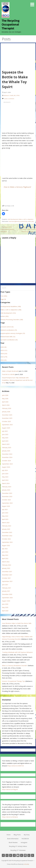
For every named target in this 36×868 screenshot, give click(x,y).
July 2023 (5, 509)
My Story (27, 835)
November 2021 (7, 575)
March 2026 (6, 405)
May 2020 (5, 607)
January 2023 (6, 529)
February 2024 (7, 487)
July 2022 (5, 549)
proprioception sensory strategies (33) (13, 333)
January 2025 (6, 451)
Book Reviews (13, 842)
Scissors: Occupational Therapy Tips (13, 681)
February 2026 (7, 408)
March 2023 (6, 523)
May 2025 (5, 438)
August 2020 (6, 601)
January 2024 (6, 490)
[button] (33, 3)
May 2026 (5, 399)
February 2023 (7, 526)
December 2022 (7, 532)
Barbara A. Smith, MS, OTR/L (12, 95)
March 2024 (6, 483)
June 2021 (5, 585)
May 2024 (5, 477)
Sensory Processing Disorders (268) (12, 320)
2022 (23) (3, 360)
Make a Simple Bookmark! (10, 371)
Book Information (13, 839)
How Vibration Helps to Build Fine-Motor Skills (17, 623)
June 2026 (5, 395)
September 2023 (7, 503)
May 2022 (5, 555)
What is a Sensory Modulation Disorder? (15, 666)
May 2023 (5, 516)
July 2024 (5, 470)
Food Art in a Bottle (8, 374)
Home (8, 835)
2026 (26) (3, 347)
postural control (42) (7, 327)
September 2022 (7, 542)
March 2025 (6, 444)
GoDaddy (26, 864)
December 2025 (7, 415)
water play (31, 221)
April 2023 (5, 519)
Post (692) (4, 296)
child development (13, 219)
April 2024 (5, 480)
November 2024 (7, 457)
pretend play (24, 221)
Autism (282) (5, 316)
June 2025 (5, 434)
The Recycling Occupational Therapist (11, 24)
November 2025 (7, 418)
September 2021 (7, 581)
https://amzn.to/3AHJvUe (10, 817)
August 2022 (6, 545)
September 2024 (7, 464)
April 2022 (5, 558)
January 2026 (6, 412)
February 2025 (7, 448)
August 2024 (6, 467)
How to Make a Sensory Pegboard (17, 187)
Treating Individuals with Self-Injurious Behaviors (17, 652)
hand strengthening (14, 221)
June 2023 (5, 513)
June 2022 (5, 552)
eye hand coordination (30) (9, 340)
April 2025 (5, 441)
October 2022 (6, 539)
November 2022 (7, 536)
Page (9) (3, 299)
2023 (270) (4, 357)
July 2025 (5, 431)
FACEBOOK (25, 839)
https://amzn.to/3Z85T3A (16, 766)
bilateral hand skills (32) (8, 337)
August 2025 (6, 428)
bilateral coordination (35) (9, 330)
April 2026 (5, 402)
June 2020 (5, 604)
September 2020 (7, 598)
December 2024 (7, 454)
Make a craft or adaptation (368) (11, 310)
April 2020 (5, 611)
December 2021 (7, 572)
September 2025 (7, 425)
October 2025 (6, 421)
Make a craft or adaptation (26, 219)
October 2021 (6, 578)
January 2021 (6, 591)
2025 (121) (4, 350)
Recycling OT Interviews (18, 850)
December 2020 (7, 594)
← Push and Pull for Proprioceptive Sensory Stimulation (7, 229)
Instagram (24, 842)
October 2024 (6, 461)
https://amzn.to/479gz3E (10, 789)
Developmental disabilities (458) (11, 306)
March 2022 (6, 562)
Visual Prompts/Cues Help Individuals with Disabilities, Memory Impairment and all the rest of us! (17, 380)
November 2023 (7, 496)
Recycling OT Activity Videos (18, 846)
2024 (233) (4, 354)
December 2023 (7, 493)
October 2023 (6, 500)
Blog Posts (17, 835)
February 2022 (7, 565)
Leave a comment (9, 99)
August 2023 (6, 506)
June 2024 (5, 474)
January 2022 (6, 568)
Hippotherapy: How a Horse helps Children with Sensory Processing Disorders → (27, 229)
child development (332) (8, 313)
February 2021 (7, 588)
